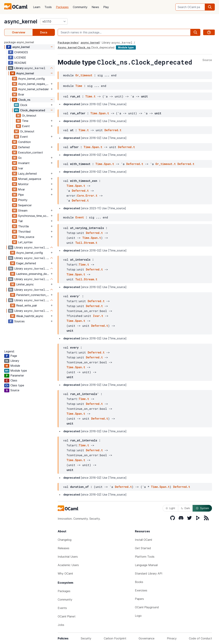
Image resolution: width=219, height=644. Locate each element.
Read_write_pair (27, 305)
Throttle (23, 226)
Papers (139, 599)
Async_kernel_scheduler (33, 89)
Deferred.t (113, 130)
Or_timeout (29, 116)
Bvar (21, 94)
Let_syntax (25, 242)
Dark (185, 508)
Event (26, 126)
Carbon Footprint (115, 638)
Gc (20, 158)
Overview (19, 32)
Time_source (26, 237)
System (202, 508)
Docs (44, 32)
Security (86, 638)
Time (25, 121)
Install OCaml (143, 540)
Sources (19, 321)
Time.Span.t (100, 113)
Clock (24, 105)
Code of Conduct (200, 638)
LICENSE (20, 58)
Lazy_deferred (27, 174)
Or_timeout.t (166, 164)
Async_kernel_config (31, 79)
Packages (62, 7)
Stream (23, 211)
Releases (64, 548)
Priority (23, 200)
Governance (147, 638)
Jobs (61, 625)
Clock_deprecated (33, 110)
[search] (210, 7)
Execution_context (31, 152)
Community (80, 7)
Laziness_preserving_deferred (33, 274)
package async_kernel (19, 42)
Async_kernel (25, 73)
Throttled (24, 232)
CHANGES (21, 52)
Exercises (141, 590)
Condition (24, 142)
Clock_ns (24, 100)
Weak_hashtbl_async (30, 316)
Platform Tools (145, 557)
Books (139, 582)
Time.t (90, 96)
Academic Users (68, 565)
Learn (37, 7)
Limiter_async (25, 284)
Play (106, 7)
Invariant (24, 163)
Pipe (21, 195)
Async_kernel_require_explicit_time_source (34, 84)
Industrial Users (68, 557)
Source (207, 60)
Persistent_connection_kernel (33, 295)
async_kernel (21, 21)
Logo (138, 616)
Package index (68, 43)
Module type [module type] (126, 47)
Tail (20, 221)
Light (170, 508)
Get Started (143, 548)
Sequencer (25, 205)
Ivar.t (98, 316)
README (20, 63)
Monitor (23, 184)
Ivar (21, 168)
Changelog (65, 540)
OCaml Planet (67, 616)
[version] (54, 21)
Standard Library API (149, 573)
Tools (48, 7)
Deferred (24, 147)
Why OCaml (65, 573)
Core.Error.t (87, 195)
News (95, 7)
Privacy (172, 638)
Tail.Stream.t (86, 243)
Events (62, 608)
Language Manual (146, 565)
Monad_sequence (30, 179)
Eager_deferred (26, 263)
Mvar (21, 189)
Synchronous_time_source (34, 216)
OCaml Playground (147, 607)
